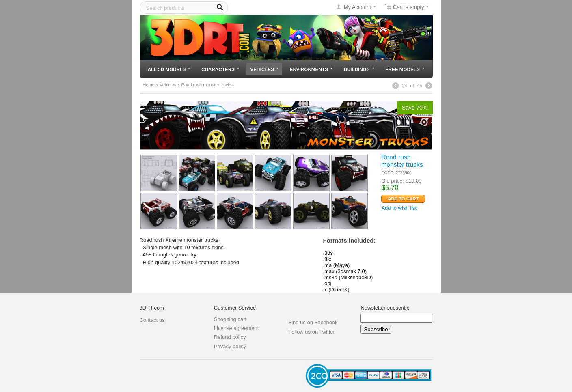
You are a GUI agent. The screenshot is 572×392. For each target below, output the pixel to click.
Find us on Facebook (313, 322)
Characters (220, 69)
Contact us (152, 320)
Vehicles (264, 69)
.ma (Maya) (337, 265)
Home (149, 85)
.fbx (327, 259)
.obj (327, 283)
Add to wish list (399, 208)
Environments (311, 69)
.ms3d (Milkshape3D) (348, 277)
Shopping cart (230, 319)
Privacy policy (230, 346)
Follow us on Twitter (312, 332)
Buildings (359, 69)
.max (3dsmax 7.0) (345, 271)
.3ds (328, 253)
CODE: (388, 173)
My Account (357, 7)
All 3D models (169, 69)
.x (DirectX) (336, 290)
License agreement (236, 328)
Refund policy (230, 337)
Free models (405, 69)
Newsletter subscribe (385, 308)
